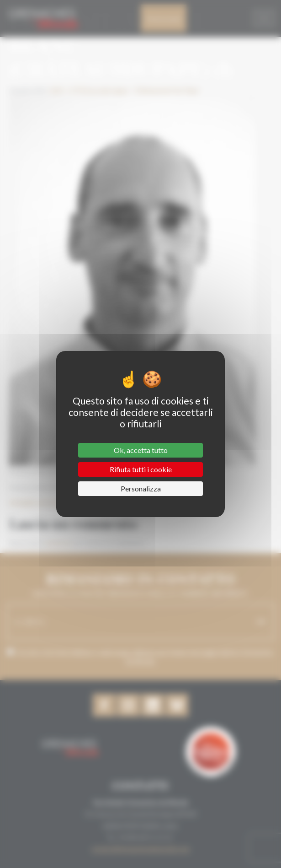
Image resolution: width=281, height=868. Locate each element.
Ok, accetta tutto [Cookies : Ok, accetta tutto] (141, 450)
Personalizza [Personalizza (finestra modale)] (141, 488)
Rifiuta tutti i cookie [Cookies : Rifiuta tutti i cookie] (141, 469)
